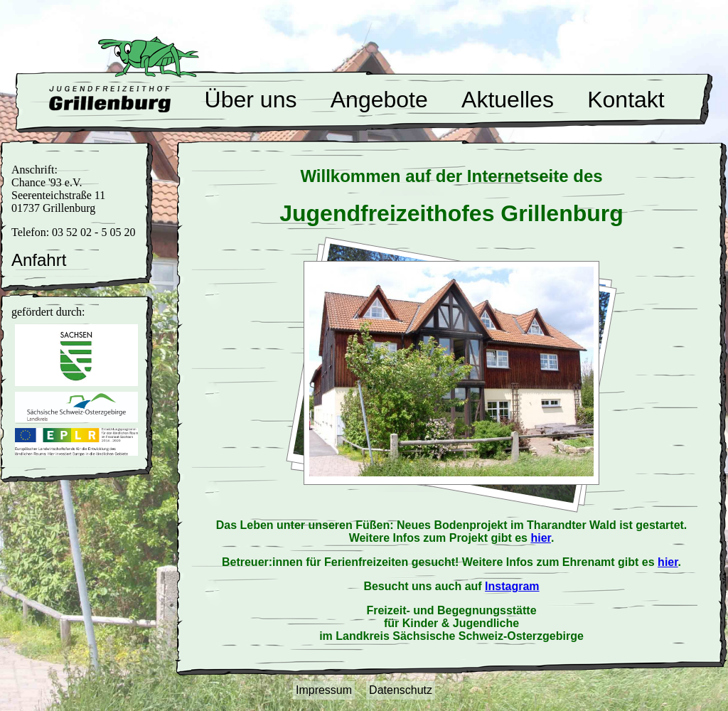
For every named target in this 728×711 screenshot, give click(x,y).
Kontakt (626, 100)
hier (540, 538)
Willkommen (110, 99)
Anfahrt (39, 260)
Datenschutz (401, 690)
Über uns (251, 100)
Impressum (324, 690)
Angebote (379, 100)
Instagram (512, 586)
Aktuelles (508, 100)
